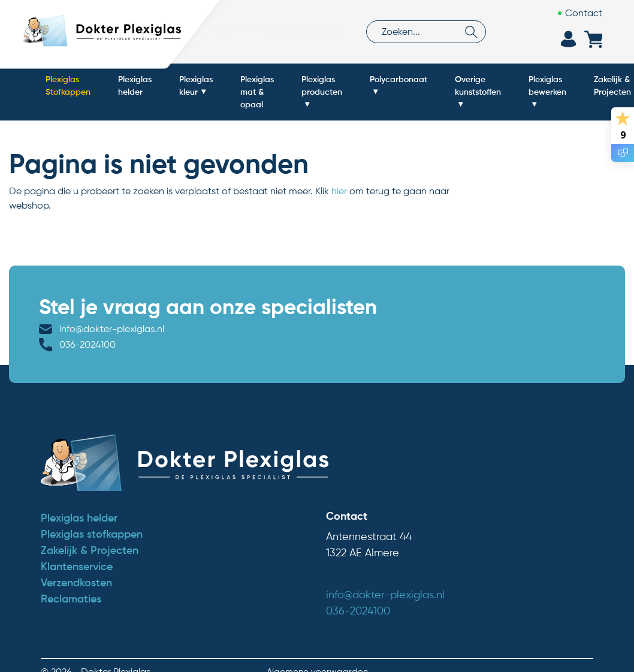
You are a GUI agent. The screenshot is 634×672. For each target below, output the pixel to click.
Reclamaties (71, 582)
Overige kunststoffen (478, 85)
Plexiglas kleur (196, 85)
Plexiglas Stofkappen (68, 85)
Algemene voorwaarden (317, 655)
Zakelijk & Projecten (90, 534)
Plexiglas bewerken (547, 85)
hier (339, 191)
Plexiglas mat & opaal (257, 92)
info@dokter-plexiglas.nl (112, 329)
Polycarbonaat (398, 79)
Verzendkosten (76, 566)
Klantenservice (77, 550)
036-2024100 (270, 329)
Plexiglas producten (322, 85)
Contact (584, 13)
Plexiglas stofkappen (92, 517)
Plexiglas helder (135, 85)
